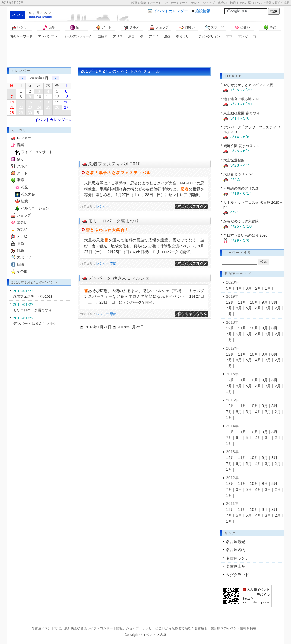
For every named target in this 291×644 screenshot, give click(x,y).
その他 (22, 271)
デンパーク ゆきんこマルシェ (119, 278)
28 (12, 113)
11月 (242, 302)
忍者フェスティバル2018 (115, 164)
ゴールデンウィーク (78, 36)
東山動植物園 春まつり (242, 113)
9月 (265, 302)
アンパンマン (48, 36)
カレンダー (171, 11)
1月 (268, 288)
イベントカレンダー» (53, 120)
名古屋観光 (236, 542)
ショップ (159, 27)
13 (66, 97)
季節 (270, 27)
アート (104, 27)
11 (48, 97)
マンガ (243, 36)
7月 (229, 308)
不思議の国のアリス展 (241, 188)
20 (66, 102)
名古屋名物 (236, 550)
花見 (24, 187)
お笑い (187, 27)
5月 (229, 288)
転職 (20, 264)
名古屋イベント (42, 13)
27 (66, 107)
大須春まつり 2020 (238, 174)
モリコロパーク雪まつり (114, 221)
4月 (239, 288)
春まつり (182, 36)
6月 (239, 308)
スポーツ (215, 27)
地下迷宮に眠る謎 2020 (242, 99)
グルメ (132, 27)
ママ (229, 36)
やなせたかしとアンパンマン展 (248, 85)
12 (57, 97)
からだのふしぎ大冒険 (241, 221)
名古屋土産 (236, 566)
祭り (76, 27)
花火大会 (28, 194)
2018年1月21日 (98, 327)
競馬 (20, 250)
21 (12, 107)
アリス (118, 36)
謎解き (103, 36)
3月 (249, 288)
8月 (274, 302)
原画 (131, 36)
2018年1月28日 (131, 327)
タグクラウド (238, 575)
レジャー (21, 27)
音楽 (49, 27)
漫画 (167, 36)
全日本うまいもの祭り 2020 (245, 235)
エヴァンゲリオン (207, 36)
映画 (20, 243)
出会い (242, 27)
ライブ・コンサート (37, 152)
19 (57, 102)
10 (39, 97)
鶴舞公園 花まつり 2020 (242, 146)
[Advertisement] (145, 54)
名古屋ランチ (238, 558)
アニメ (154, 36)
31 (39, 113)
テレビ (22, 236)
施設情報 (203, 11)
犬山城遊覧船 (234, 160)
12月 (230, 302)
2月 (258, 288)
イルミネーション (35, 208)
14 (12, 102)
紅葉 (24, 201)
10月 (254, 302)
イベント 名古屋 (155, 635)
